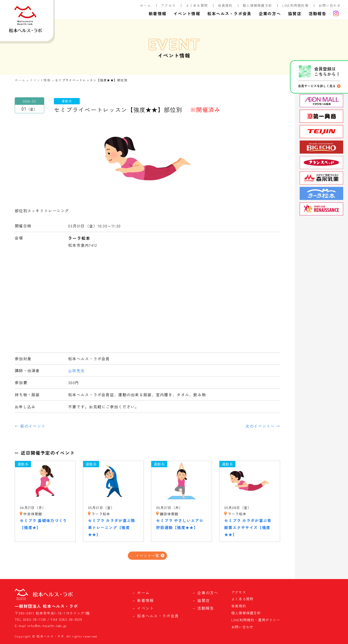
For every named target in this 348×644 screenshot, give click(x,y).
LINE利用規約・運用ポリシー (256, 620)
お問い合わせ (330, 5)
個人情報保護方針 (257, 5)
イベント (145, 608)
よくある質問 (197, 5)
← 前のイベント (30, 426)
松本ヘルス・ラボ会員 (229, 14)
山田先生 (76, 370)
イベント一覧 (147, 555)
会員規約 (225, 5)
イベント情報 (187, 14)
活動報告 (317, 14)
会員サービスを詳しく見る (317, 86)
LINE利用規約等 (296, 5)
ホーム (145, 5)
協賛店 (295, 14)
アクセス (168, 5)
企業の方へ (270, 14)
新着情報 (157, 14)
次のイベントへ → (263, 426)
